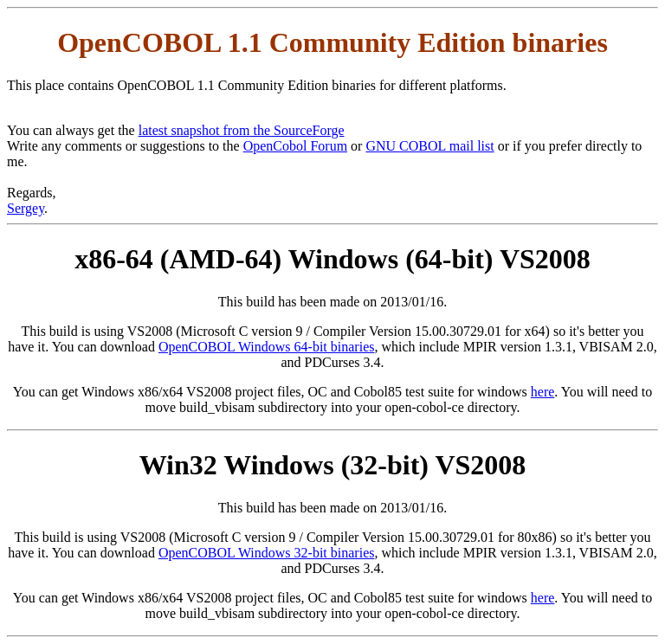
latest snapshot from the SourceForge (242, 130)
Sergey (26, 208)
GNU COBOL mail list (429, 146)
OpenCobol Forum (295, 146)
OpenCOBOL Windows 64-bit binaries (267, 347)
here (543, 392)
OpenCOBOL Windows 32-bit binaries (267, 553)
